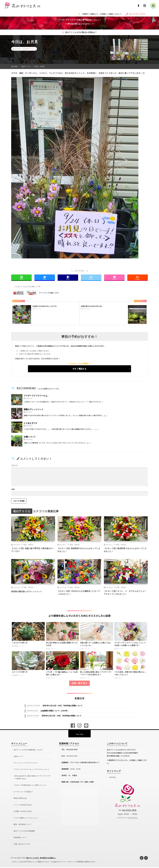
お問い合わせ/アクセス (23, 845)
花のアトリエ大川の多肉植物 (25, 832)
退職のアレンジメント (34, 409)
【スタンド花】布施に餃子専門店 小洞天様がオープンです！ (32, 550)
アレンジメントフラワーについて (27, 764)
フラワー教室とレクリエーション (27, 819)
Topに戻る (80, 736)
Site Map (113, 779)
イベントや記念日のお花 (23, 806)
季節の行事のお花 (21, 799)
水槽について (30, 437)
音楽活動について (21, 838)
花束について (19, 758)
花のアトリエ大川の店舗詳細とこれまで (29, 751)
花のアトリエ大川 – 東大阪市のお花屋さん (42, 859)
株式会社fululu (133, 820)
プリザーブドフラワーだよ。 (37, 396)
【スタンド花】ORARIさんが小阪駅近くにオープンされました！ (78, 594)
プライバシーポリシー (67, 862)
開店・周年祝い (29, 545)
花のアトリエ (30, 49)
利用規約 (80, 862)
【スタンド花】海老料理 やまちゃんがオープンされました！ (78, 550)
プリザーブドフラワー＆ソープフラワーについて (33, 771)
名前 (13, 489)
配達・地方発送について (23, 825)
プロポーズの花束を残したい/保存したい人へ (31, 786)
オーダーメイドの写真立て (24, 793)
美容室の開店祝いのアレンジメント (30, 592)
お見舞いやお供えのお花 (23, 812)
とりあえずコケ (31, 423)
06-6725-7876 (72, 751)
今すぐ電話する (79, 369)
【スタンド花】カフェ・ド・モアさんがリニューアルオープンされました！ (126, 594)
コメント (15, 465)
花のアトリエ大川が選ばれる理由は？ (79, 32)
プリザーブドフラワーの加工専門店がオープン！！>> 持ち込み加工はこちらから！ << (80, 22)
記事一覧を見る (79, 685)
